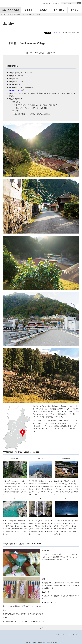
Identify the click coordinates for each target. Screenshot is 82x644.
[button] (46, 3)
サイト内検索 (63, 3)
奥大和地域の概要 (29, 15)
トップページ (5, 15)
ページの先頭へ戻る (41, 627)
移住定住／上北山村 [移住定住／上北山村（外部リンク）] (15, 90)
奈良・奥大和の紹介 (16, 15)
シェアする (56, 33)
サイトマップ (73, 635)
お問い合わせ (60, 635)
